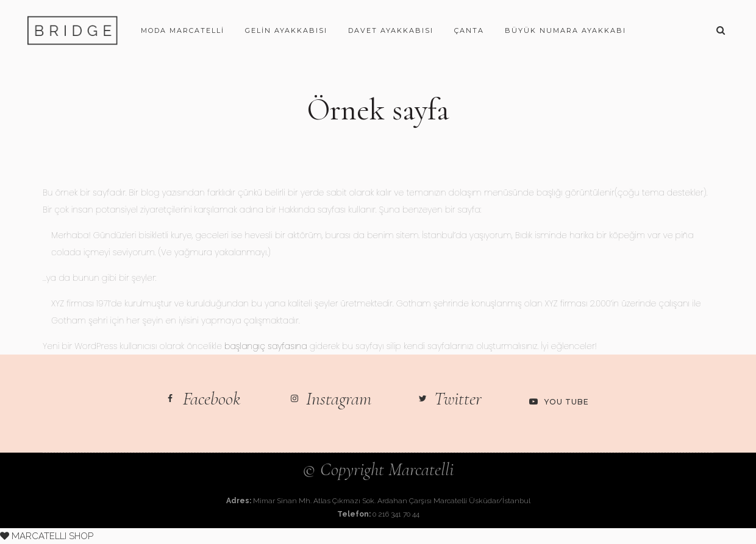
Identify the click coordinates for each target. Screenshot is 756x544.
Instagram (339, 399)
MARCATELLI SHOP (47, 536)
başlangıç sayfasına (266, 346)
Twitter (458, 399)
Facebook (212, 399)
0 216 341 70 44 (396, 514)
